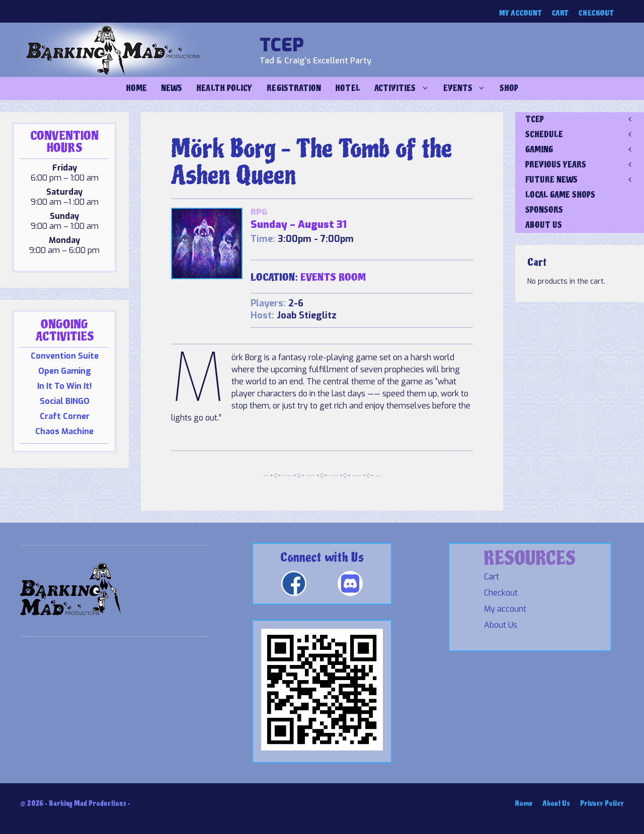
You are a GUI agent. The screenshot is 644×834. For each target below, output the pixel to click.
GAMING (585, 150)
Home (136, 88)
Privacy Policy (602, 804)
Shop (509, 88)
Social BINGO (65, 401)
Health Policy (224, 88)
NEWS (172, 88)
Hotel (347, 88)
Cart (560, 13)
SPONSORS (544, 210)
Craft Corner (65, 416)
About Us (501, 625)
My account (520, 13)
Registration (294, 88)
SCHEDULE (585, 135)
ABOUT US (544, 225)
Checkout (596, 13)
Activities (405, 89)
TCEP (282, 45)
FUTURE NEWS (585, 180)
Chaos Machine (64, 431)
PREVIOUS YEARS (585, 165)
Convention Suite (65, 356)
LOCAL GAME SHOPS (560, 195)
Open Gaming (65, 371)
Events (468, 89)
